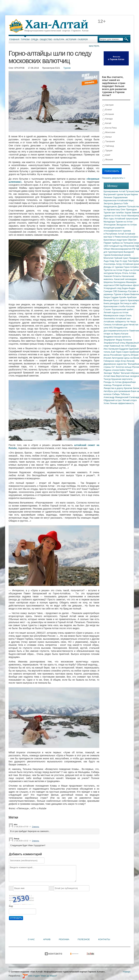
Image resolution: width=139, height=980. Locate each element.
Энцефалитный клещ (115, 343)
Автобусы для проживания (117, 391)
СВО (116, 291)
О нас (31, 939)
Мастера (94, 46)
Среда (35, 39)
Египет (107, 110)
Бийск (123, 370)
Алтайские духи (120, 325)
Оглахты (117, 276)
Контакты (104, 939)
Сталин (108, 309)
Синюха (108, 325)
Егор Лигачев (128, 361)
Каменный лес (117, 346)
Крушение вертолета (122, 379)
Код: (11, 906)
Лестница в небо (128, 303)
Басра (107, 297)
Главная (14, 39)
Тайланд (108, 146)
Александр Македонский (116, 397)
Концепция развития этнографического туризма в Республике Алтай (117, 231)
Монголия (109, 132)
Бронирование (111, 191)
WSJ (112, 328)
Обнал (107, 249)
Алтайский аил (123, 319)
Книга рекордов (112, 303)
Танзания (109, 142)
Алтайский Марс (125, 200)
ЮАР (106, 155)
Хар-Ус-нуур (121, 261)
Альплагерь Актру (113, 264)
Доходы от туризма (114, 267)
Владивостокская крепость (117, 337)
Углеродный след (113, 288)
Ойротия (132, 240)
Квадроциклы (111, 206)
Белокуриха (120, 282)
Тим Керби (133, 261)
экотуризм (109, 273)
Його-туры (109, 219)
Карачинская (110, 200)
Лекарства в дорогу (114, 388)
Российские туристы (121, 355)
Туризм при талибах (114, 213)
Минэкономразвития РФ (123, 249)
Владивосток (121, 328)
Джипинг (122, 206)
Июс (106, 349)
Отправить (16, 918)
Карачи (134, 194)
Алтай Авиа (110, 376)
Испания (108, 114)
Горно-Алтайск (131, 267)
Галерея (83, 39)
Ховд (112, 261)
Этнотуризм (110, 225)
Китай (107, 123)
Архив (47, 939)
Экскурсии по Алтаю (126, 225)
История (71, 39)
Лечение (108, 197)
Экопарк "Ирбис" (112, 373)
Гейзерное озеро (112, 361)
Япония (108, 160)
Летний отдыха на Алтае (116, 312)
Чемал (129, 370)
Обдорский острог (113, 400)
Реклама (64, 939)
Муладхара (110, 222)
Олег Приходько (129, 210)
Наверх (127, 972)
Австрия (108, 105)
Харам (128, 213)
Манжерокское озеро (115, 315)
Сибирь (116, 394)
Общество (46, 39)
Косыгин (130, 306)
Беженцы (123, 291)
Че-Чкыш (131, 322)
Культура (59, 39)
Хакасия (108, 276)
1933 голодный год (113, 246)
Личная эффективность (122, 403)
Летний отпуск (129, 400)
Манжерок (131, 282)
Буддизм (124, 349)
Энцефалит (110, 340)
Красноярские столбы (115, 306)
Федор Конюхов (124, 340)
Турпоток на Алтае (113, 270)
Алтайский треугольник (126, 219)
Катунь (118, 273)
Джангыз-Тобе (121, 203)
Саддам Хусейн (119, 297)
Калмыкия (114, 349)
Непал (107, 137)
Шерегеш (109, 282)
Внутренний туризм (114, 194)
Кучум (127, 194)
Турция (107, 151)
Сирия (126, 352)
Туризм (25, 39)
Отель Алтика (129, 273)
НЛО (128, 346)
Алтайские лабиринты (115, 322)
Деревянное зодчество (116, 364)
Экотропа (109, 203)
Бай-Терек (117, 352)
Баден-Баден (129, 288)
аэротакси (109, 285)
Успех (107, 403)
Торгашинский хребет (123, 309)
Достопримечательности (116, 331)
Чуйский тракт (122, 258)
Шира (133, 346)
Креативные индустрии (116, 240)
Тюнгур (108, 379)
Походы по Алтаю (113, 382)
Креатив (128, 388)
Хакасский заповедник (125, 279)
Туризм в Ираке (122, 294)
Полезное (84, 939)
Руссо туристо (120, 300)
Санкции (108, 291)
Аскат (124, 216)
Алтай (122, 191)
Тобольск (125, 394)
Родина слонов (112, 370)
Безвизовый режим (121, 255)
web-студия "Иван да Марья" (40, 976)
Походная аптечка (121, 385)
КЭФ (117, 285)
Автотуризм (118, 358)
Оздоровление (120, 197)
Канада (108, 119)
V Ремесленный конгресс (125, 237)
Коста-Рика (110, 128)
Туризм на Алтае (124, 222)
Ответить (36, 827)
